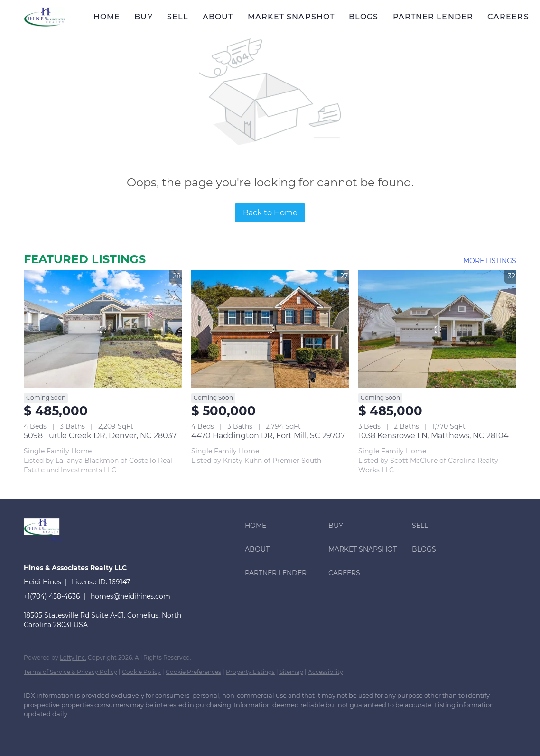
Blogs (364, 17)
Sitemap (291, 672)
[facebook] (35, 730)
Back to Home (270, 213)
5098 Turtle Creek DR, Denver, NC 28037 (100, 436)
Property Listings (250, 672)
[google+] (200, 730)
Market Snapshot (291, 17)
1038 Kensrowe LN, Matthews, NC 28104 (433, 436)
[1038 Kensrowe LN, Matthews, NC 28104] (437, 329)
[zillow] (118, 730)
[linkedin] (63, 730)
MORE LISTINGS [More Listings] (490, 261)
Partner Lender (433, 17)
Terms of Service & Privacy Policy (70, 672)
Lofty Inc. (73, 658)
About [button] (218, 17)
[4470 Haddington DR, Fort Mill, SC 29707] (270, 329)
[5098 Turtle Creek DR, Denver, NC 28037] (103, 329)
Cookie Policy (141, 672)
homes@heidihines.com (130, 596)
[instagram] (145, 730)
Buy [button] (143, 17)
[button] (44, 17)
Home (107, 17)
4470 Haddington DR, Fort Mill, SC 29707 (268, 436)
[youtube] (173, 730)
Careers (508, 17)
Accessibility (326, 672)
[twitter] (90, 730)
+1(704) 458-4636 (52, 596)
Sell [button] (178, 17)
